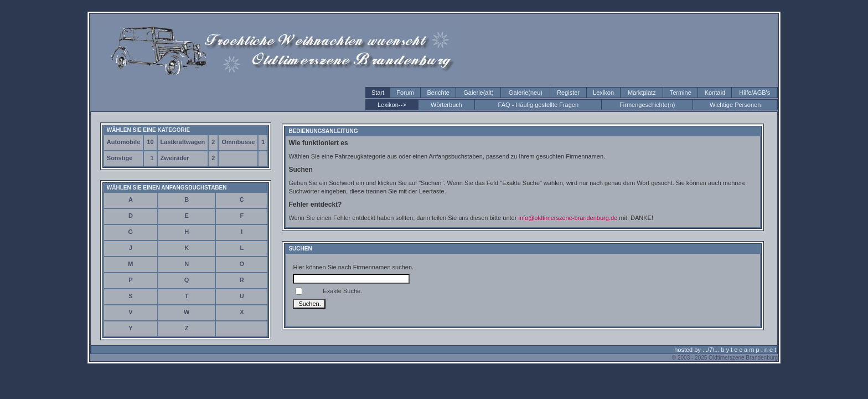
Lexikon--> (392, 105)
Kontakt (715, 93)
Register (568, 93)
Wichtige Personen (735, 105)
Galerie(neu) (526, 93)
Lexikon (603, 93)
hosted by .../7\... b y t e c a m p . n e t (725, 350)
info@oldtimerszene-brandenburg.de (568, 218)
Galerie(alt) (478, 93)
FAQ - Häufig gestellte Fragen (539, 105)
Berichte (438, 93)
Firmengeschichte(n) (647, 105)
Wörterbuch (446, 105)
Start (378, 93)
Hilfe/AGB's (755, 93)
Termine (681, 93)
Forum (405, 93)
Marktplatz (642, 93)
